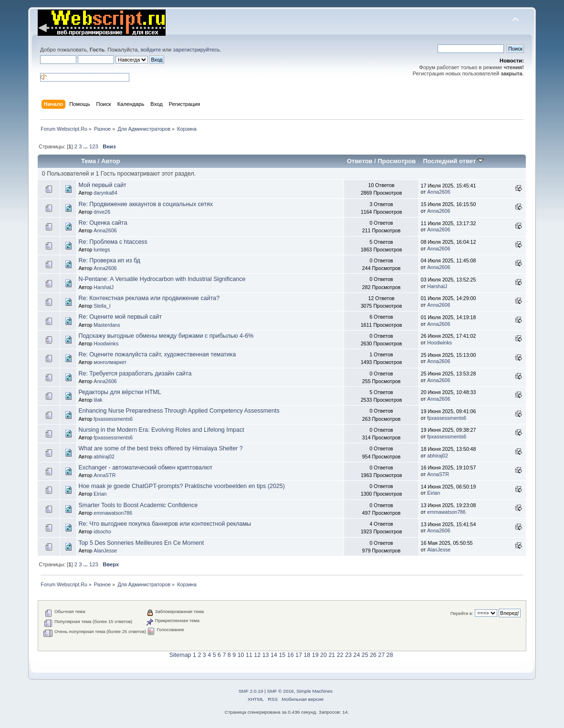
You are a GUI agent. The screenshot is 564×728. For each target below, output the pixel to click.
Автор (110, 161)
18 (307, 655)
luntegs (102, 250)
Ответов (360, 161)
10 (241, 655)
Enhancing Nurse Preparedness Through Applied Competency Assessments (179, 411)
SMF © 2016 (281, 691)
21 (332, 655)
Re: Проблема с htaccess (113, 242)
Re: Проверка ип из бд (109, 260)
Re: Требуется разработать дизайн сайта (135, 374)
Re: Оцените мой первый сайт (120, 317)
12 (257, 655)
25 (365, 655)
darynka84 (105, 193)
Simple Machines (314, 691)
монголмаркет (110, 362)
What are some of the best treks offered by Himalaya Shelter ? (160, 448)
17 (299, 655)
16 (291, 655)
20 (324, 655)
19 (315, 655)
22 (340, 655)
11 (249, 655)
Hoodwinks (106, 343)
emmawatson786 (113, 513)
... (86, 146)
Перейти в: (462, 613)
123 (94, 146)
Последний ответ (453, 161)
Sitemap (180, 655)
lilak (98, 400)
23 (348, 655)
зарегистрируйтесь (197, 50)
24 (356, 655)
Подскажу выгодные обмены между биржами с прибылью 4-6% (166, 336)
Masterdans (107, 325)
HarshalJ (104, 287)
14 (274, 655)
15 (282, 655)
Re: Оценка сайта (103, 223)
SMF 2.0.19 (251, 691)
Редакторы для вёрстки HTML (120, 392)
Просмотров (397, 161)
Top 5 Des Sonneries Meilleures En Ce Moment (141, 543)
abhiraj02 (104, 457)
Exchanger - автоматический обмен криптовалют (145, 468)
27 (382, 655)
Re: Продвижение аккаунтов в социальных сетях (146, 204)
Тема (89, 161)
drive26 (102, 212)
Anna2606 (439, 192)
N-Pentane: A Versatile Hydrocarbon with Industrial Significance (162, 279)
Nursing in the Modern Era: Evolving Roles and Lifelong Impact (161, 430)
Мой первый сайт (102, 185)
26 (373, 655)
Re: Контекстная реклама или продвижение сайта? (149, 298)
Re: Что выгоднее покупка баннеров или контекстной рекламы (165, 524)
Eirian (100, 494)
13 (266, 655)
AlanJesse (105, 551)
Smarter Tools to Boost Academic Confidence (138, 505)
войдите (151, 50)
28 (390, 655)
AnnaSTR (104, 475)
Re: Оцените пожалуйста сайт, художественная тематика (157, 354)
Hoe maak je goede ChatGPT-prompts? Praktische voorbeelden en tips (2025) (182, 486)
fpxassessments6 (113, 419)
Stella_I (102, 306)
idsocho (102, 531)
